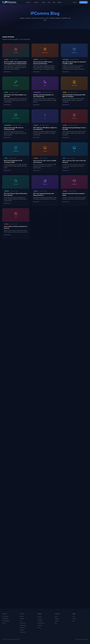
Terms (74, 616)
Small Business (23, 625)
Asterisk (22, 616)
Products (29, 2)
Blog (54, 2)
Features (22, 630)
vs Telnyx (40, 619)
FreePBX (22, 619)
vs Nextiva (40, 625)
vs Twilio (39, 616)
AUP (73, 621)
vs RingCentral (41, 623)
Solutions (37, 2)
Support (60, 2)
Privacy (74, 619)
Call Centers (23, 623)
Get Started (83, 2)
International (23, 632)
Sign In (75, 2)
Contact (57, 621)
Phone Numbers (6, 621)
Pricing (43, 2)
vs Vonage (40, 621)
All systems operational (82, 639)
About (49, 2)
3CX (21, 621)
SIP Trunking (5, 616)
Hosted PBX (5, 619)
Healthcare (22, 628)
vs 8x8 (39, 628)
